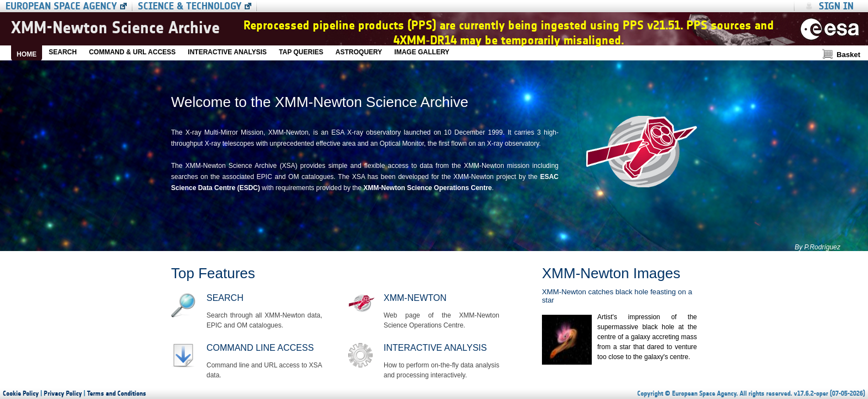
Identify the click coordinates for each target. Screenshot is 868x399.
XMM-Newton (415, 298)
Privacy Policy (63, 393)
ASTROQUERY (359, 52)
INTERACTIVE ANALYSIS (227, 52)
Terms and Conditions (117, 393)
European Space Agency (61, 6)
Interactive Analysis (435, 348)
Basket (848, 55)
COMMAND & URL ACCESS (133, 52)
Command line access (260, 348)
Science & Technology (190, 6)
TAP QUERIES (301, 52)
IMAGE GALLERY (422, 52)
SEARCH (63, 52)
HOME (27, 54)
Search (225, 298)
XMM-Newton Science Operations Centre (427, 188)
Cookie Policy (21, 393)
